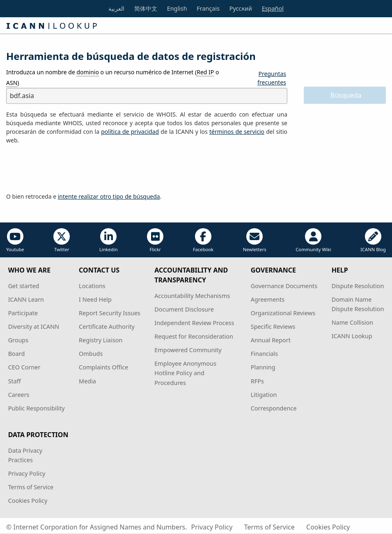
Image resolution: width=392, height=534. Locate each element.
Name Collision (352, 322)
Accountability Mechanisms (192, 296)
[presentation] (69, 169)
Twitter (62, 240)
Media (87, 381)
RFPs (257, 381)
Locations (92, 286)
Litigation (264, 395)
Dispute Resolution (358, 286)
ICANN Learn (26, 299)
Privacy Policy (27, 473)
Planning (263, 367)
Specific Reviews (273, 327)
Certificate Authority (107, 327)
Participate (23, 313)
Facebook (203, 240)
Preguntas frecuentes (272, 78)
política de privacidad (130, 132)
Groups (18, 340)
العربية (116, 8)
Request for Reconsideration (194, 336)
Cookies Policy (28, 501)
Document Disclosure (184, 309)
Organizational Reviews (283, 313)
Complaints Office (103, 367)
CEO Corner (24, 367)
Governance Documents (284, 286)
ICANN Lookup (352, 336)
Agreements (268, 299)
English (177, 8)
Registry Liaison (101, 340)
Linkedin (109, 240)
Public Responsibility (37, 408)
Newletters (255, 240)
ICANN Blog (373, 240)
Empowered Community (188, 350)
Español (273, 8)
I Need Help (95, 299)
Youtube (15, 240)
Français (208, 8)
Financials (264, 354)
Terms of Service (31, 487)
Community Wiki (313, 240)
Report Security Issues (110, 313)
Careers (19, 395)
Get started (24, 286)
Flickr (155, 240)
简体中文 (146, 8)
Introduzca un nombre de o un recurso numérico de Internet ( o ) (112, 77)
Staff (15, 381)
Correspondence (274, 408)
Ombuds (91, 354)
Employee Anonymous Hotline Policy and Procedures (185, 373)
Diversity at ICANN (34, 327)
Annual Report (271, 340)
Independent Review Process (194, 323)
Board (17, 354)
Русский (241, 8)
